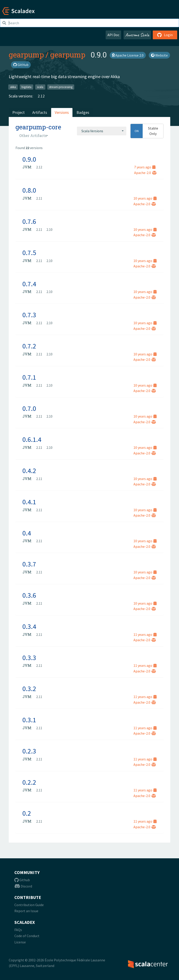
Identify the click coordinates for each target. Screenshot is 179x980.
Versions (62, 112)
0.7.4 (29, 284)
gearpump (26, 55)
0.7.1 (29, 377)
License (20, 942)
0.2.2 (29, 782)
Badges (83, 112)
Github (22, 880)
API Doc (113, 35)
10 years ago (145, 198)
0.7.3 (29, 315)
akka (13, 87)
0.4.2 (29, 471)
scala (40, 87)
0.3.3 (29, 658)
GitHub (21, 65)
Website (159, 55)
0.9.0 (29, 159)
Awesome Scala (137, 35)
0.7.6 (29, 221)
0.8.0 (29, 190)
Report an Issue (26, 911)
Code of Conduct (27, 936)
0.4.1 (29, 502)
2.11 (39, 198)
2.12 (41, 96)
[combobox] (102, 131)
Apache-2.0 (145, 173)
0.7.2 (29, 346)
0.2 (27, 813)
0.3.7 (29, 564)
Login (165, 35)
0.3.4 (29, 626)
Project (19, 112)
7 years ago (145, 167)
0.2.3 (29, 751)
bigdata (26, 87)
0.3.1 (29, 720)
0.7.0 (29, 408)
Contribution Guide (29, 905)
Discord (23, 886)
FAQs (18, 930)
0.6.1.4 (32, 439)
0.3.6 (29, 595)
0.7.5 (29, 253)
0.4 (27, 533)
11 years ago (145, 634)
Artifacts (40, 112)
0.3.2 (29, 689)
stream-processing (61, 87)
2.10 (49, 229)
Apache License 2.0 (128, 55)
